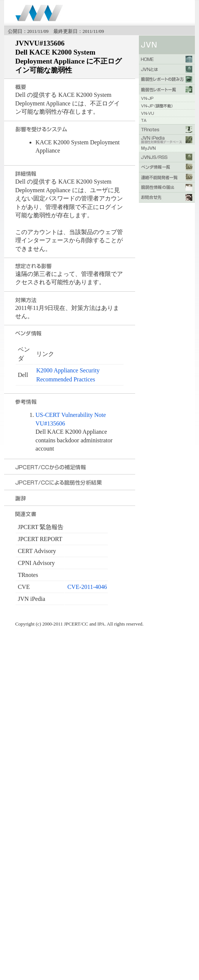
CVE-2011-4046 (87, 587)
